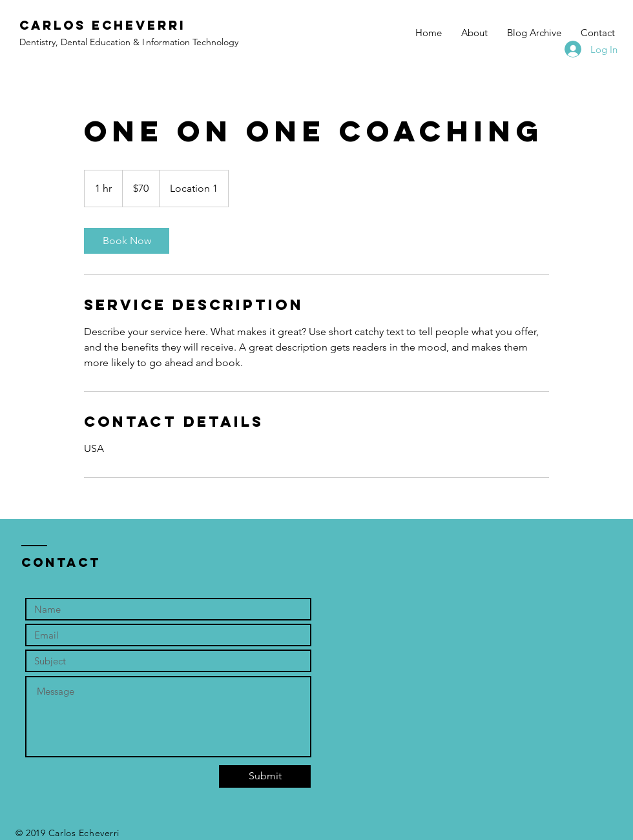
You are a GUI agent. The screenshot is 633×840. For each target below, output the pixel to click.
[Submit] (265, 776)
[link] (127, 241)
